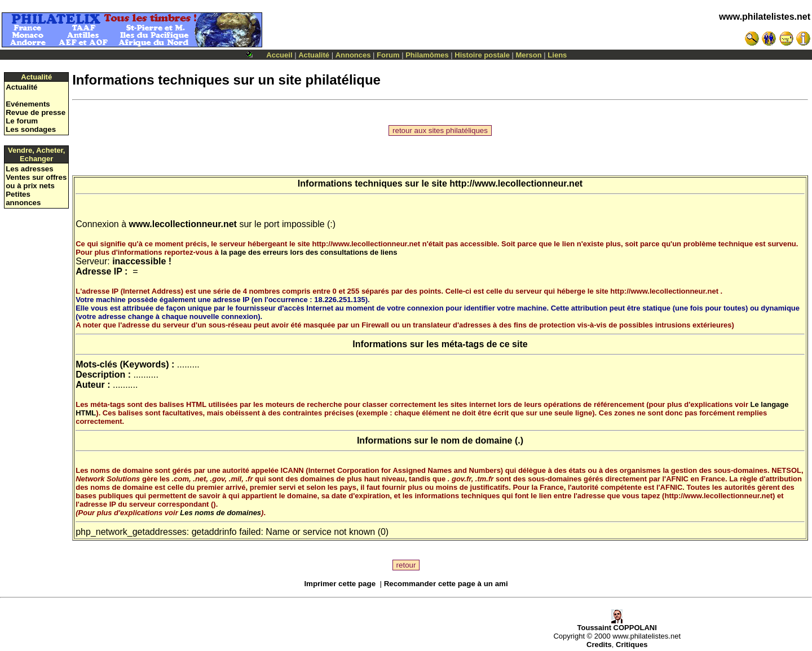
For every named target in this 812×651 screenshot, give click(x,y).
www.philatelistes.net (765, 17)
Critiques (632, 645)
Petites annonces (23, 198)
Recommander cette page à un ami (446, 584)
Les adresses (29, 169)
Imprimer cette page (340, 584)
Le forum (22, 121)
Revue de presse (36, 112)
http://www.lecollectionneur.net (516, 183)
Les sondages (31, 129)
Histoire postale (482, 55)
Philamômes (427, 55)
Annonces (353, 55)
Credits (599, 645)
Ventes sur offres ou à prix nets (36, 181)
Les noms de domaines (220, 513)
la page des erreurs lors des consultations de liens (309, 252)
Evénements (28, 104)
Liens (557, 55)
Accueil (279, 55)
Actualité (314, 55)
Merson (529, 55)
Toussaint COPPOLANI (617, 624)
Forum (388, 55)
